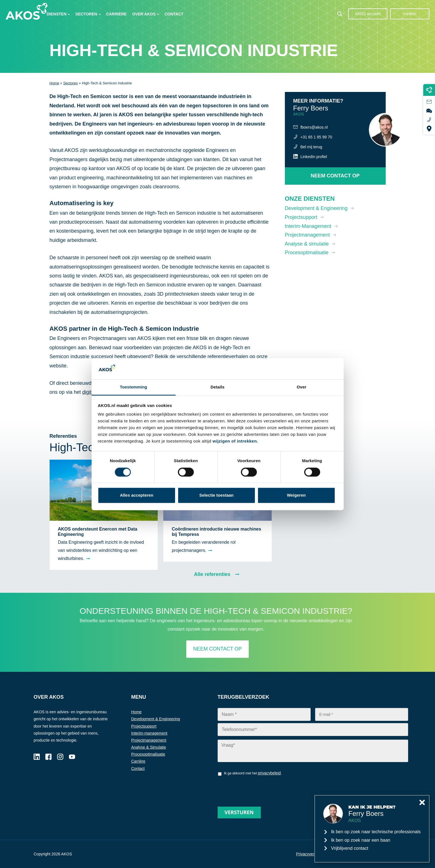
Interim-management (149, 733)
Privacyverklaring (311, 854)
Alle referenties (212, 574)
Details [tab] (218, 387)
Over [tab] (302, 387)
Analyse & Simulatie (149, 747)
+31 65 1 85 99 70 (316, 137)
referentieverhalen (228, 357)
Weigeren (296, 495)
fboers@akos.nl (314, 127)
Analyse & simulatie (307, 244)
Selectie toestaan (216, 495)
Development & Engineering (316, 208)
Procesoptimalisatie (307, 253)
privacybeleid (269, 773)
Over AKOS (144, 14)
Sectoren (86, 14)
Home (54, 83)
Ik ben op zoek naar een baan (361, 840)
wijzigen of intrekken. (235, 441)
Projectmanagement (307, 235)
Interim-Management (308, 226)
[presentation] (260, 789)
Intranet (410, 14)
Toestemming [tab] (134, 387)
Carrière (116, 14)
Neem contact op (335, 176)
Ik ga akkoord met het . (253, 773)
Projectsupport (301, 217)
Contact (174, 14)
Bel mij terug (311, 147)
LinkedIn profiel (314, 157)
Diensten (57, 14)
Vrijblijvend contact (350, 848)
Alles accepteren (137, 495)
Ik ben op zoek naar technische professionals (376, 832)
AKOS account (368, 14)
